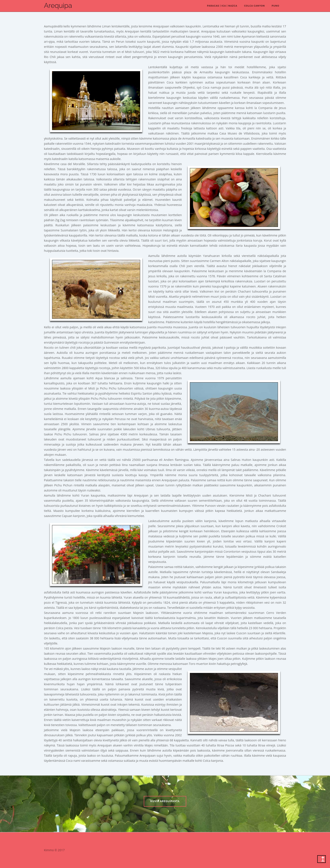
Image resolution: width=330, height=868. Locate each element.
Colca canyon (254, 6)
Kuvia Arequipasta (165, 801)
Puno (275, 6)
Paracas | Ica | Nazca (222, 6)
